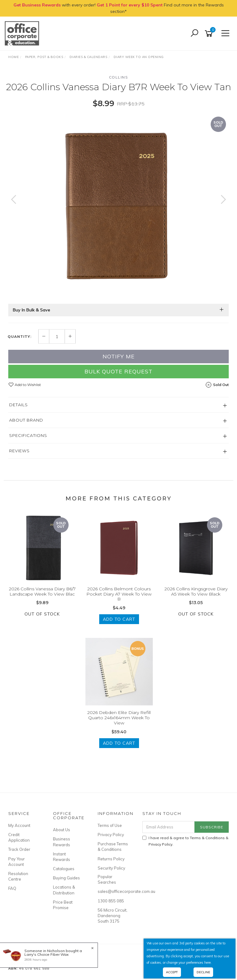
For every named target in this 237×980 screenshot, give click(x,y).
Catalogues (64, 869)
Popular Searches (107, 879)
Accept (172, 972)
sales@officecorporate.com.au (113, 891)
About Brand (26, 420)
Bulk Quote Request (118, 371)
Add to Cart (119, 619)
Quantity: (20, 337)
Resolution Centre (18, 876)
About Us (62, 830)
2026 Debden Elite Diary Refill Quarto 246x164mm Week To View (119, 718)
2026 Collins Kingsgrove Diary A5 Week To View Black (196, 591)
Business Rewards (62, 842)
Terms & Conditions (207, 838)
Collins (119, 77)
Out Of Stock (42, 614)
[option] (118, 206)
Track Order (19, 849)
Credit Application (19, 837)
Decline (203, 972)
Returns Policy (111, 859)
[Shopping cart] (210, 34)
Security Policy (111, 868)
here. (208, 963)
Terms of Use (110, 825)
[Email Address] (169, 827)
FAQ (12, 888)
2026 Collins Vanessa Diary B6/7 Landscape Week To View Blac (42, 591)
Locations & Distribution (64, 890)
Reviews (19, 451)
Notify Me (119, 356)
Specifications (28, 435)
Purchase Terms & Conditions (113, 847)
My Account (19, 825)
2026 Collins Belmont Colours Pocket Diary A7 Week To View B (119, 594)
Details (19, 405)
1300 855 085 (111, 901)
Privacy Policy (111, 835)
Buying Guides (66, 878)
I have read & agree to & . (185, 841)
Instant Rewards (62, 857)
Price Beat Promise (63, 905)
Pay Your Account (17, 862)
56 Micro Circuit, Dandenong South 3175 (113, 916)
